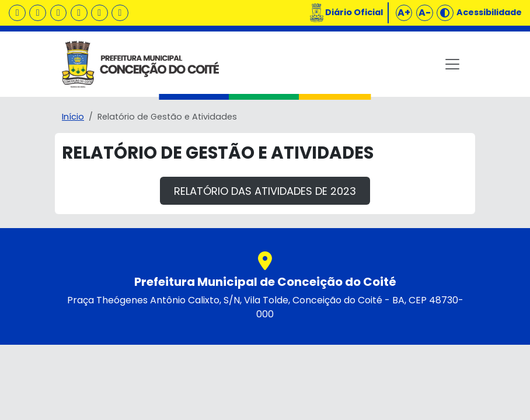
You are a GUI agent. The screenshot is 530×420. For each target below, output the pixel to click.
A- (425, 13)
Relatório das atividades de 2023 (265, 191)
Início (73, 117)
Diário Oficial (354, 12)
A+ (404, 13)
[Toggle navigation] (452, 64)
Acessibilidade (489, 12)
